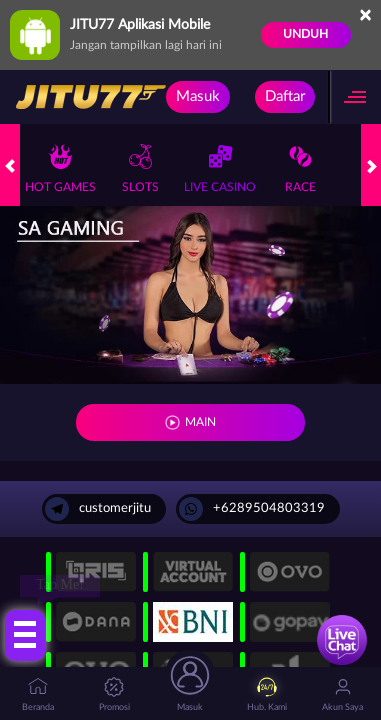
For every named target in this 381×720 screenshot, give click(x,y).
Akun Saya (342, 694)
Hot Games (60, 168)
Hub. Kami (267, 694)
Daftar (285, 96)
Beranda (38, 694)
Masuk (198, 96)
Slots (140, 168)
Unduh (305, 34)
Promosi (114, 694)
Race (300, 168)
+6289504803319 (252, 509)
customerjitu (98, 509)
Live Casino (220, 168)
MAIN (200, 422)
